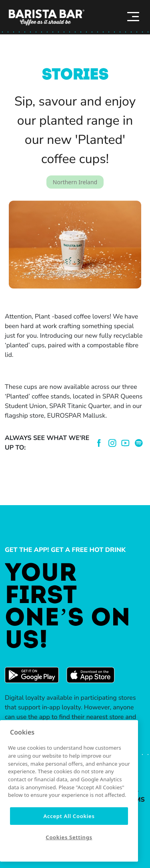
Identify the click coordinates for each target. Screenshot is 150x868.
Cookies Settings (69, 837)
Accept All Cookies (69, 816)
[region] (69, 791)
